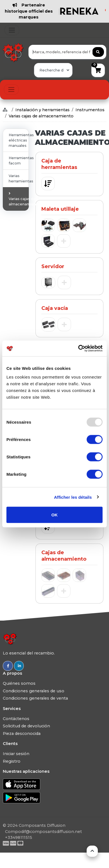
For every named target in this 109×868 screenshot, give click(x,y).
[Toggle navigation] (12, 30)
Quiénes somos (19, 683)
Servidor (53, 266)
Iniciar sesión (16, 754)
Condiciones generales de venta (35, 698)
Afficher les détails (73, 497)
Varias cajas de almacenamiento (41, 116)
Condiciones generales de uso (34, 691)
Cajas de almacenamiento (64, 556)
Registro (12, 761)
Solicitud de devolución (26, 726)
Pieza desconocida (22, 734)
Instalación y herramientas (42, 110)
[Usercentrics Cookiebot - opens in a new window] (78, 349)
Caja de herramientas (59, 164)
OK (55, 515)
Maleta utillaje (60, 209)
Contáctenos (16, 719)
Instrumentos (90, 110)
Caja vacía (55, 308)
